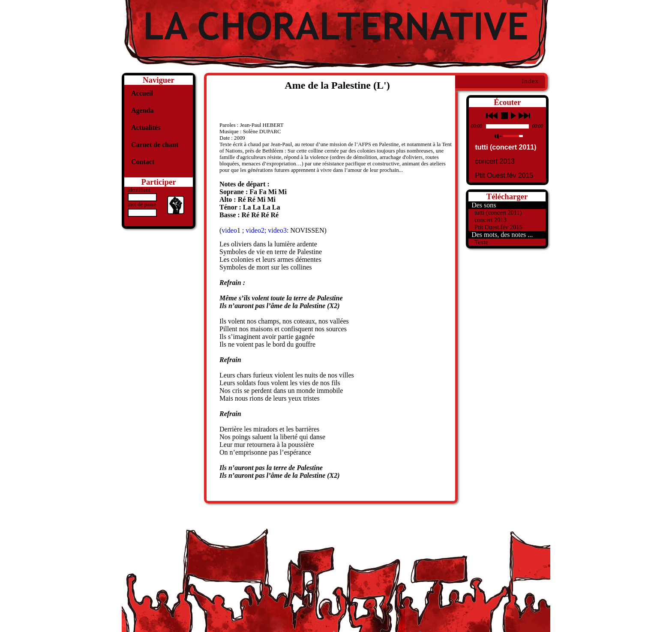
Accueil (142, 93)
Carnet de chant (155, 145)
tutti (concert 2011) (505, 147)
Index (530, 81)
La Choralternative (336, 34)
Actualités (146, 127)
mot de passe (142, 204)
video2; (257, 230)
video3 (277, 230)
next (524, 116)
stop (504, 116)
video (229, 230)
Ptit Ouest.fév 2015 (504, 175)
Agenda (142, 110)
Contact (143, 162)
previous (492, 116)
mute (498, 136)
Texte (481, 242)
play (513, 116)
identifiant (139, 190)
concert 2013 (495, 161)
